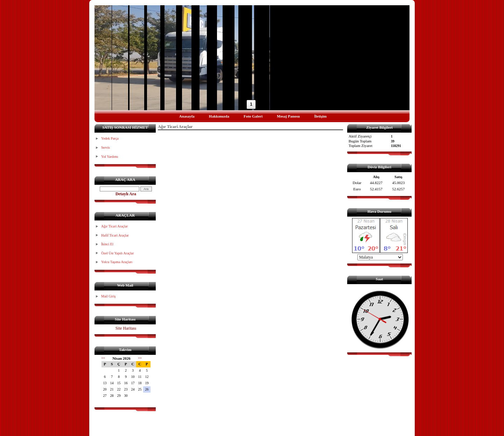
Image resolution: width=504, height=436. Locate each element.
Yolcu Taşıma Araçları (117, 262)
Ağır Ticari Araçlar (114, 226)
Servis (106, 147)
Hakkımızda (219, 116)
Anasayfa (187, 116)
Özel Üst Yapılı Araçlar (117, 253)
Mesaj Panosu (288, 116)
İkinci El (107, 244)
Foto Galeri (253, 116)
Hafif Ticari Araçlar (115, 235)
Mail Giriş (108, 296)
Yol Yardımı (110, 157)
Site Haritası (126, 328)
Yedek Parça (110, 138)
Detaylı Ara (126, 194)
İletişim (320, 116)
